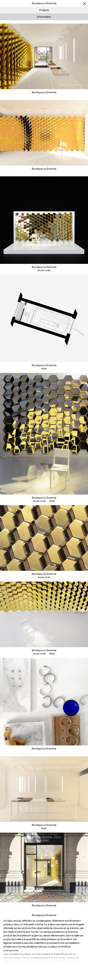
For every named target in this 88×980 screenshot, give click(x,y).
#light (52, 501)
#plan (44, 369)
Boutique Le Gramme (44, 92)
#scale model (44, 270)
